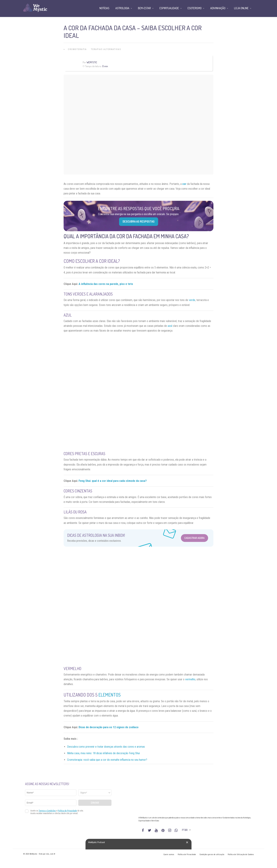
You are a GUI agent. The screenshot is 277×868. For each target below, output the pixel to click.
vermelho (190, 679)
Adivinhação (218, 8)
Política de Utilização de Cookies (241, 854)
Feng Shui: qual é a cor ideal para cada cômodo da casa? (113, 481)
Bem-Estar (144, 8)
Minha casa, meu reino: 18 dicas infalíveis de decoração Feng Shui (103, 753)
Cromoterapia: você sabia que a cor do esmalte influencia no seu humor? (107, 760)
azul (170, 326)
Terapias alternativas (106, 49)
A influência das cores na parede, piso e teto (106, 284)
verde (192, 300)
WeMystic (92, 62)
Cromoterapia (77, 49)
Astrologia (122, 8)
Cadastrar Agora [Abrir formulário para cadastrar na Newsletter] (195, 538)
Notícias (104, 8)
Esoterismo (195, 8)
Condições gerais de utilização (212, 854)
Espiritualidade (169, 8)
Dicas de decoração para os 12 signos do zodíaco (109, 727)
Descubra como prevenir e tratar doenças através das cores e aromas (106, 747)
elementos (110, 695)
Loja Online (241, 8)
